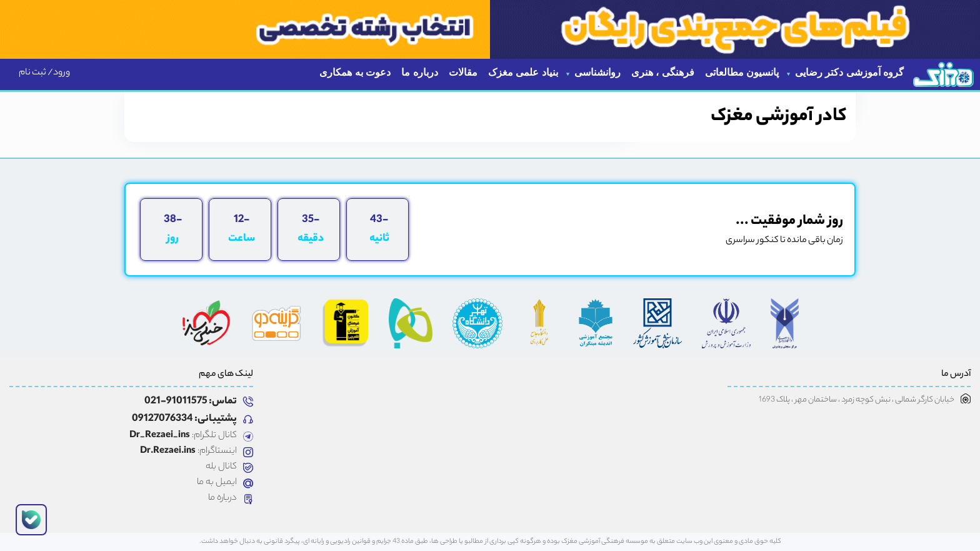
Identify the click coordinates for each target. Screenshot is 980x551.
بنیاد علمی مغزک (523, 72)
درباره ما (419, 72)
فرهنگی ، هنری (663, 72)
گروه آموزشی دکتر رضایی (849, 72)
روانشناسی (597, 72)
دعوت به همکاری (355, 72)
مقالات (463, 72)
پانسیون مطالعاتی (742, 72)
